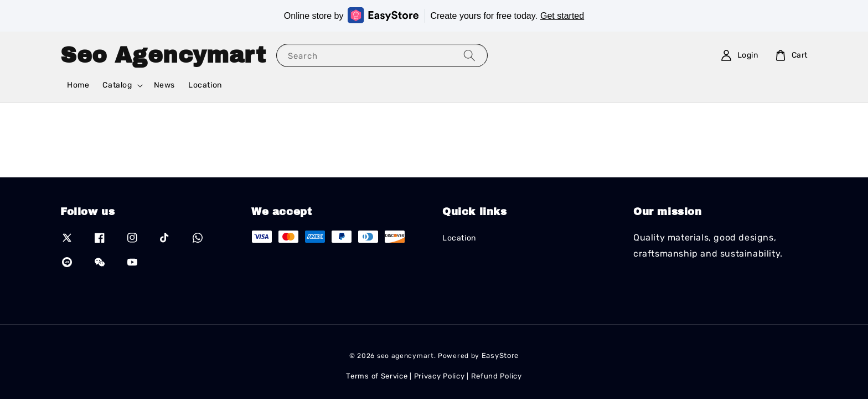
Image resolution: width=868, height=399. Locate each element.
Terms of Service (377, 376)
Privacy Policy (440, 376)
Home (78, 85)
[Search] (469, 55)
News (164, 85)
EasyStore (500, 355)
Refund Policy (497, 376)
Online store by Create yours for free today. (434, 15)
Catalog (117, 85)
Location (205, 85)
